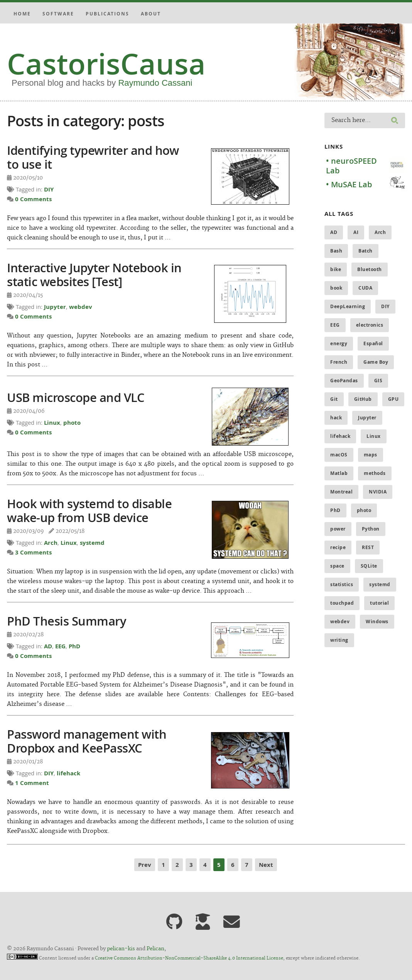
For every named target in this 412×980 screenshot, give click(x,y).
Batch (366, 251)
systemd (92, 543)
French (339, 362)
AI (356, 232)
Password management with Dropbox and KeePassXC (87, 741)
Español (373, 343)
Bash (336, 251)
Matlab (339, 473)
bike (336, 269)
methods (375, 473)
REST (368, 547)
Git (334, 399)
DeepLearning (348, 306)
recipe (338, 547)
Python (371, 529)
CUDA (365, 288)
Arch (51, 543)
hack (336, 418)
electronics (370, 325)
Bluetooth (370, 269)
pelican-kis (121, 949)
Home (22, 14)
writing (339, 640)
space (337, 566)
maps (371, 455)
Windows (377, 621)
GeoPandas (344, 381)
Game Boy (376, 362)
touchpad (342, 603)
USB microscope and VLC (76, 397)
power (338, 529)
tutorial (379, 603)
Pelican (155, 949)
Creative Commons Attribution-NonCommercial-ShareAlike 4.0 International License (189, 958)
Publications (107, 14)
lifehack (68, 773)
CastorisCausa (106, 64)
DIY (49, 189)
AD (48, 646)
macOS (339, 455)
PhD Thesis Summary (67, 621)
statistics (342, 584)
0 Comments (33, 199)
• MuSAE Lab (349, 184)
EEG (60, 646)
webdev (81, 307)
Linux (52, 423)
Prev (145, 865)
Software (58, 14)
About (151, 14)
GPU (393, 399)
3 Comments (33, 552)
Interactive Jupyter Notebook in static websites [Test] (94, 275)
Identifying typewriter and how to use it (93, 157)
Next (266, 865)
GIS (378, 381)
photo (72, 423)
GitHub (363, 399)
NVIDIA (378, 492)
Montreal (341, 492)
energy (339, 343)
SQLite (369, 566)
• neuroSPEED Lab (351, 166)
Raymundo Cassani (155, 83)
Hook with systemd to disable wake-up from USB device (89, 510)
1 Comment (32, 783)
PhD (74, 646)
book (336, 288)
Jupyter (55, 307)
